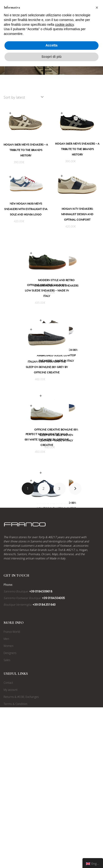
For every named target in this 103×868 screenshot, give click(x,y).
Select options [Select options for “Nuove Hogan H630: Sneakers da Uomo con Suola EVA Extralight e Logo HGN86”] (10, 177)
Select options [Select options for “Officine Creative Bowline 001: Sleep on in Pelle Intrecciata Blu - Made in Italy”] (62, 425)
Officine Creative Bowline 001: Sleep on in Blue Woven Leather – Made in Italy (77, 465)
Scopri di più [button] (52, 57)
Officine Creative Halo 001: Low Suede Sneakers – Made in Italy (26, 300)
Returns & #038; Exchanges (21, 805)
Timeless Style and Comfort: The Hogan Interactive (26, 549)
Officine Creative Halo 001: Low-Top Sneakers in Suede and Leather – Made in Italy (77, 545)
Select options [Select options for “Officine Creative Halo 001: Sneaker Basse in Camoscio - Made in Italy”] (10, 262)
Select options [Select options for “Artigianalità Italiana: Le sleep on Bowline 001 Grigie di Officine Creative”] (10, 346)
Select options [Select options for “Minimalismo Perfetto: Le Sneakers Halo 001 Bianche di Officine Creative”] (10, 431)
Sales (7, 769)
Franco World (12, 740)
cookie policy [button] (64, 25)
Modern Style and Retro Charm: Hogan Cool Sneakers (77, 294)
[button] (97, 8)
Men (6, 747)
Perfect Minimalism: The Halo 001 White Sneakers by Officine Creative (26, 465)
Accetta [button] (52, 45)
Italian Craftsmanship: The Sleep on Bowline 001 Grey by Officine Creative (26, 385)
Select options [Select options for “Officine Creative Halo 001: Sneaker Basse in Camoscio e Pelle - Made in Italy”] (62, 509)
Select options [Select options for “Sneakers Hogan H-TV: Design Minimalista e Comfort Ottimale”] (62, 176)
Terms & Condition (15, 812)
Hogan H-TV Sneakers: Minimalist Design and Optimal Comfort (77, 215)
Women (9, 754)
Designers (10, 761)
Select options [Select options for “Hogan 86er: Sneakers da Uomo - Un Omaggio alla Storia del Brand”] (10, 113)
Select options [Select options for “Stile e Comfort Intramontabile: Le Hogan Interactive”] (10, 516)
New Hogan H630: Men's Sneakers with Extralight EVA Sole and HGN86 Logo (26, 210)
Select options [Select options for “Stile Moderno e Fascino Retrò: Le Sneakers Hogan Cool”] (62, 261)
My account (11, 798)
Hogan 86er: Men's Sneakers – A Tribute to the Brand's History (26, 151)
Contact (8, 791)
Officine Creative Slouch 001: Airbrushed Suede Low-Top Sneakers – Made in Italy (77, 376)
